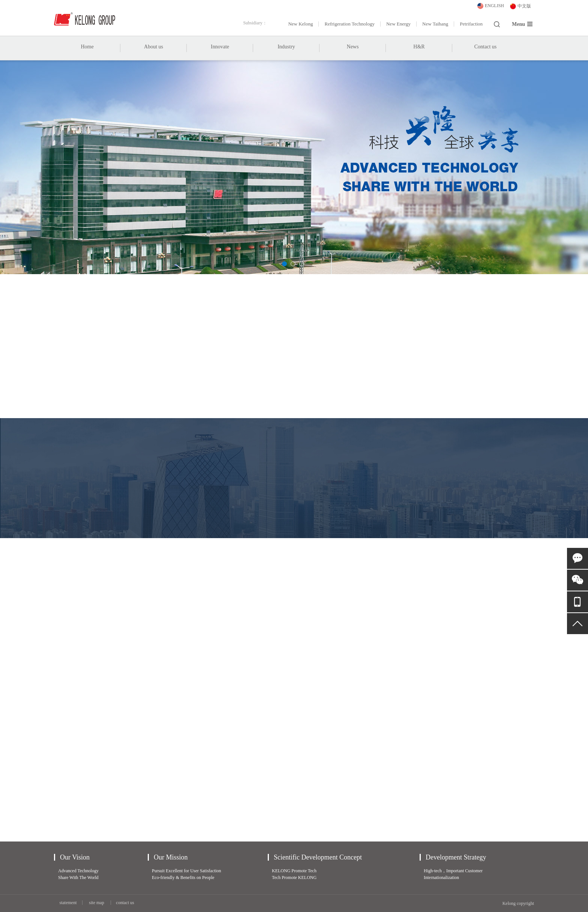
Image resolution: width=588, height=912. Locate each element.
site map (96, 903)
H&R (419, 47)
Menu (522, 24)
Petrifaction (471, 24)
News (353, 52)
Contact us (486, 47)
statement (68, 903)
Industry (286, 52)
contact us (125, 903)
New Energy (398, 24)
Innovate (220, 52)
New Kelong (300, 24)
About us (154, 52)
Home (87, 47)
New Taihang (435, 24)
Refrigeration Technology (349, 24)
